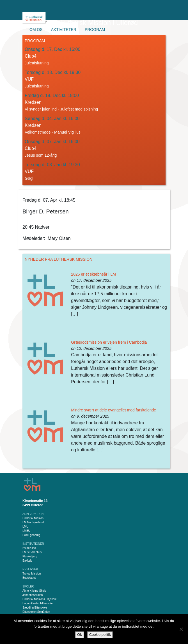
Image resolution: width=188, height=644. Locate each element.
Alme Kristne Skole (34, 591)
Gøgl (29, 178)
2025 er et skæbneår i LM (93, 274)
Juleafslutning (37, 63)
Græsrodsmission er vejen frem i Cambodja (109, 342)
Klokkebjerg (30, 556)
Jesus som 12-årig (41, 155)
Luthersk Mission (33, 518)
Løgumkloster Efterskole (38, 603)
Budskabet (29, 578)
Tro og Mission (32, 574)
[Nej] (181, 629)
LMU (25, 527)
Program (95, 30)
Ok (80, 635)
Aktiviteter (64, 30)
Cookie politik (100, 635)
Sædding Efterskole (35, 608)
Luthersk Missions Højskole (40, 599)
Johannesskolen (33, 595)
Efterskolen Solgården (36, 612)
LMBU (26, 531)
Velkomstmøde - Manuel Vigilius (53, 132)
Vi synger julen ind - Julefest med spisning (61, 109)
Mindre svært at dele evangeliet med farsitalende (114, 410)
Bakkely (27, 561)
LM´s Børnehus (32, 552)
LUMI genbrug (31, 535)
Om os (36, 30)
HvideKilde (29, 548)
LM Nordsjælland (33, 522)
